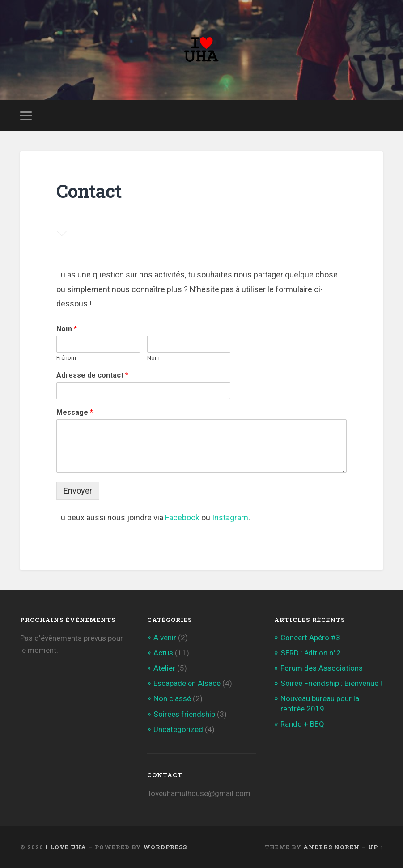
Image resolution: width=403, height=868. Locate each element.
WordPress (165, 847)
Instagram (230, 517)
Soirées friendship (184, 714)
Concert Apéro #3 (310, 638)
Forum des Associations (322, 668)
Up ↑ (375, 847)
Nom (67, 329)
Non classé (172, 698)
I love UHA (66, 847)
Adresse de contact (92, 375)
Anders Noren (331, 847)
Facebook (182, 517)
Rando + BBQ (302, 724)
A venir (165, 638)
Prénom (66, 358)
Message (75, 412)
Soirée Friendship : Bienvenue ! (331, 683)
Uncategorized (178, 729)
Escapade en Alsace (187, 683)
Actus (163, 653)
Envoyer (78, 491)
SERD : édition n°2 (311, 653)
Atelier (164, 668)
